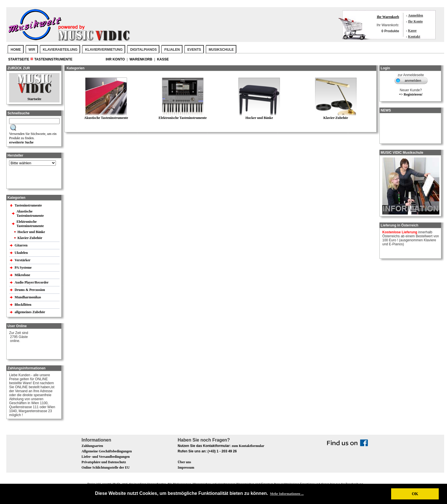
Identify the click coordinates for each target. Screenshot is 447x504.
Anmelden (415, 15)
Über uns (184, 462)
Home (16, 50)
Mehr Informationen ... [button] (287, 494)
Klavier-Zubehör (30, 238)
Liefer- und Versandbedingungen (106, 457)
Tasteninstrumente (53, 59)
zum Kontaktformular (248, 446)
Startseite (19, 59)
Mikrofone (23, 275)
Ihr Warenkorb (388, 17)
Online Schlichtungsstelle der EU (106, 467)
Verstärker (23, 260)
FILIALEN (172, 50)
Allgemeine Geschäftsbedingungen (107, 451)
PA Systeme (23, 268)
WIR (32, 50)
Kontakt (414, 37)
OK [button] (415, 494)
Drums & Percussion (30, 290)
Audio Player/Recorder (32, 282)
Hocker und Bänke (31, 232)
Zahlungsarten (92, 446)
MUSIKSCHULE (221, 50)
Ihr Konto (415, 21)
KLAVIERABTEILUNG (60, 50)
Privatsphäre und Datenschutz (104, 462)
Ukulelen (22, 253)
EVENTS (194, 50)
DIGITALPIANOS (144, 50)
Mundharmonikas (28, 297)
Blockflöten (23, 305)
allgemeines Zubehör (30, 312)
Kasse (412, 31)
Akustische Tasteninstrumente (31, 213)
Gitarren (21, 245)
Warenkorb (141, 59)
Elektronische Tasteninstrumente (31, 224)
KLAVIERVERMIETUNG (104, 50)
